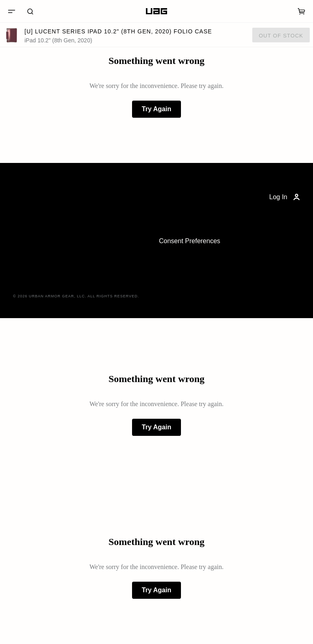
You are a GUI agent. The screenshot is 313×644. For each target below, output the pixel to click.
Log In (285, 197)
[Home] (156, 11)
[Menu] (11, 11)
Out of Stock (281, 36)
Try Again (156, 109)
